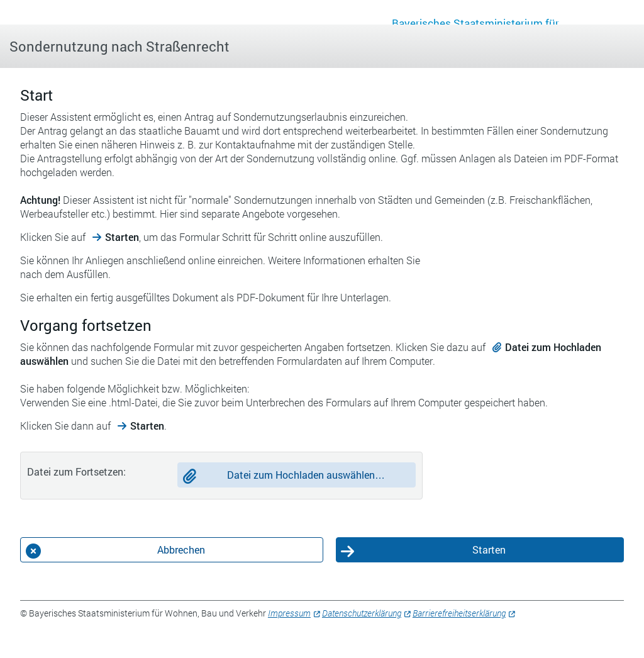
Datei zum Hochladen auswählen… (306, 475)
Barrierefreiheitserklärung (459, 613)
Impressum (289, 613)
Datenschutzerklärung (362, 613)
